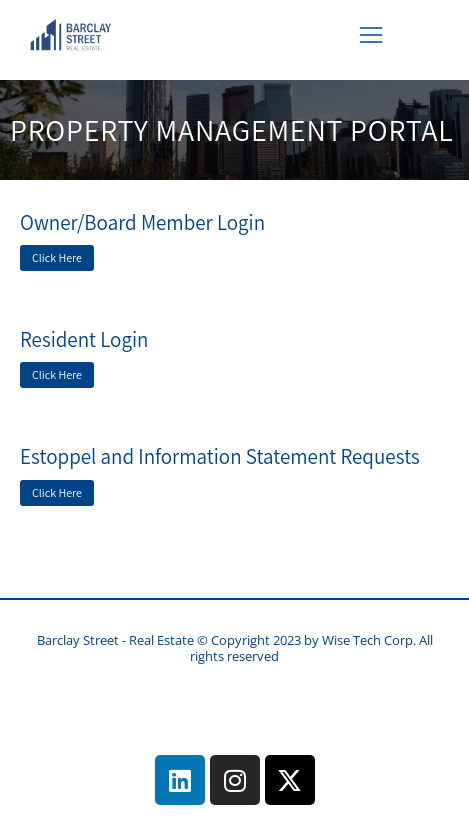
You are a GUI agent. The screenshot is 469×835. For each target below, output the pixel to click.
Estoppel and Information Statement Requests (220, 456)
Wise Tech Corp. (370, 640)
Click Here (57, 257)
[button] (371, 35)
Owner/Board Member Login (142, 222)
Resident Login (84, 339)
